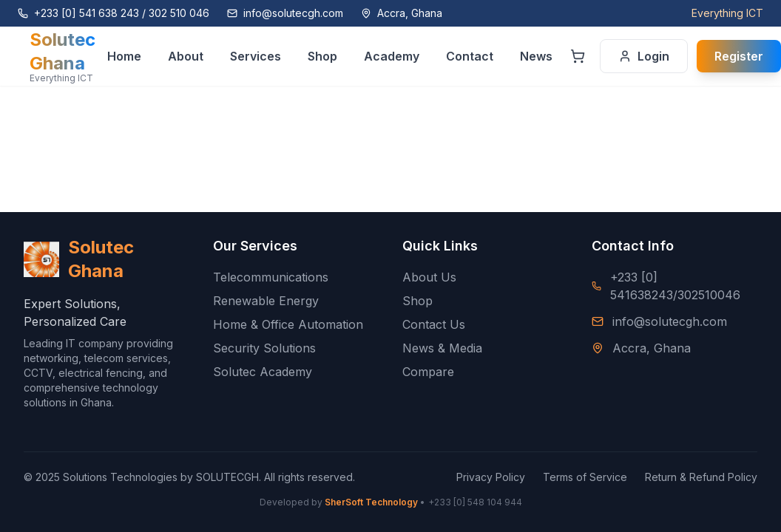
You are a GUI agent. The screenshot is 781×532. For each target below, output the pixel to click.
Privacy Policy (491, 477)
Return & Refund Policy (701, 477)
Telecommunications (271, 277)
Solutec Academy (263, 372)
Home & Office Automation (288, 324)
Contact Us (434, 324)
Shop (417, 301)
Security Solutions (264, 348)
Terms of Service (585, 477)
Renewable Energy (266, 301)
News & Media (442, 348)
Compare (428, 372)
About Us (429, 277)
